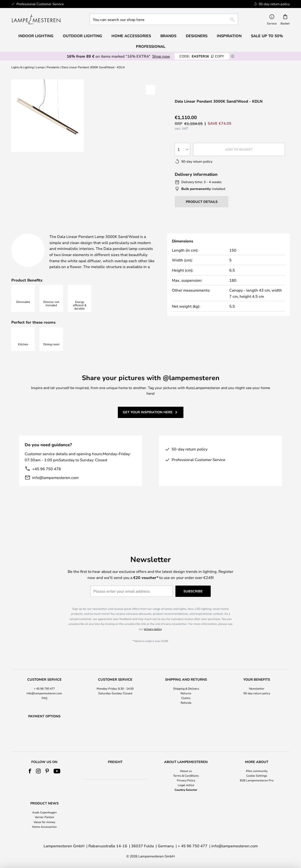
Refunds (186, 691)
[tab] (46, 232)
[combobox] (164, 19)
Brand (215, 231)
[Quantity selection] (182, 149)
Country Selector (186, 790)
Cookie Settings (257, 776)
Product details (112, 231)
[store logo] (36, 19)
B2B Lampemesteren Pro (257, 780)
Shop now (161, 56)
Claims (186, 686)
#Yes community (257, 771)
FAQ (44, 686)
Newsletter (257, 676)
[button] (150, 90)
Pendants (53, 67)
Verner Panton (44, 817)
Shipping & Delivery (186, 676)
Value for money (44, 822)
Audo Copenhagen (44, 812)
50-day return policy (257, 681)
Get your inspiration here (148, 424)
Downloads (172, 231)
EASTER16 (202, 56)
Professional (151, 46)
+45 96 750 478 (47, 480)
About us (186, 771)
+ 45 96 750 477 (44, 676)
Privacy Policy (186, 780)
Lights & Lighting (22, 67)
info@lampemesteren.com (55, 489)
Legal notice (186, 785)
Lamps (40, 67)
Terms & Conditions (186, 776)
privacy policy (153, 617)
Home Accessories (44, 827)
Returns (186, 681)
